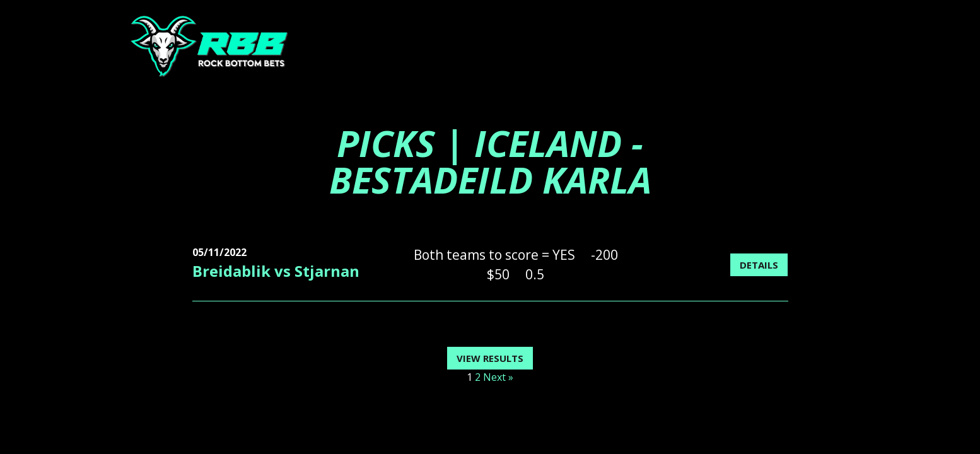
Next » (498, 377)
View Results (490, 358)
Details (759, 265)
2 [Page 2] (478, 377)
